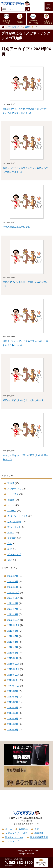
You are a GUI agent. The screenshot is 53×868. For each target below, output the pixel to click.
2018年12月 (13, 664)
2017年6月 (13, 708)
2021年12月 (13, 593)
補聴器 (20, 22)
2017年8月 (13, 697)
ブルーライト (14, 527)
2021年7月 (13, 609)
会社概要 (23, 829)
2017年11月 (13, 680)
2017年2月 (13, 730)
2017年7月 (13, 702)
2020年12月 (13, 620)
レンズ (11, 505)
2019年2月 (13, 653)
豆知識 (11, 483)
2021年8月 (13, 603)
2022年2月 (13, 582)
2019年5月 (13, 636)
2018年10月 (13, 675)
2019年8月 (13, 631)
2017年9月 (13, 691)
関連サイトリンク (14, 837)
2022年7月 (13, 576)
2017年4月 (13, 719)
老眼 (10, 549)
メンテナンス (14, 489)
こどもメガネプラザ (46, 22)
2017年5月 (13, 713)
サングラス (13, 494)
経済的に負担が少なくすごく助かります (23, 400)
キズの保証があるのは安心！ (18, 227)
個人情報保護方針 (39, 837)
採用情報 (39, 833)
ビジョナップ (14, 555)
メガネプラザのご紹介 (17, 833)
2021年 (28, 27)
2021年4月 (13, 614)
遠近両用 (12, 538)
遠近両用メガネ (7, 22)
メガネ (11, 533)
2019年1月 (13, 658)
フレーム (12, 511)
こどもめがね (14, 522)
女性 (10, 544)
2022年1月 (13, 587)
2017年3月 (13, 724)
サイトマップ (12, 841)
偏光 (10, 560)
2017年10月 (13, 686)
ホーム (9, 829)
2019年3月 (13, 647)
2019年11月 (13, 625)
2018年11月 (13, 669)
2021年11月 (13, 598)
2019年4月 (13, 642)
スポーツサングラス (33, 22)
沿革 (37, 829)
